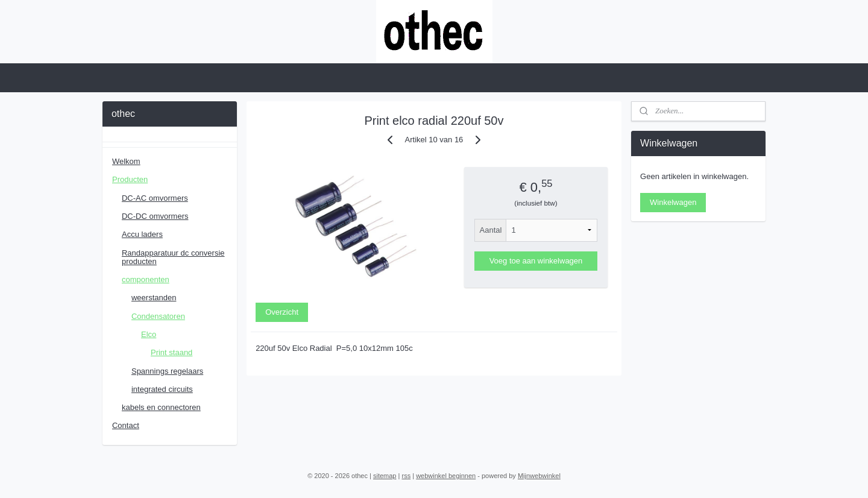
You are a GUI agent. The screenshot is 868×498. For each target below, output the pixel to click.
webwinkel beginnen (446, 476)
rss (406, 476)
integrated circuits (162, 389)
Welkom (126, 161)
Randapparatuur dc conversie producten (173, 257)
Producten (130, 179)
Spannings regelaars (167, 371)
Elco (149, 334)
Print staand (171, 352)
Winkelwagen (673, 202)
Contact (126, 425)
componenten (146, 279)
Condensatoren (158, 316)
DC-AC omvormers (155, 198)
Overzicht (282, 312)
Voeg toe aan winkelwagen (536, 261)
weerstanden (154, 298)
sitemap (385, 476)
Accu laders (142, 234)
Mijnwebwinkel (539, 476)
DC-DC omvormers (155, 216)
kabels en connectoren (161, 407)
